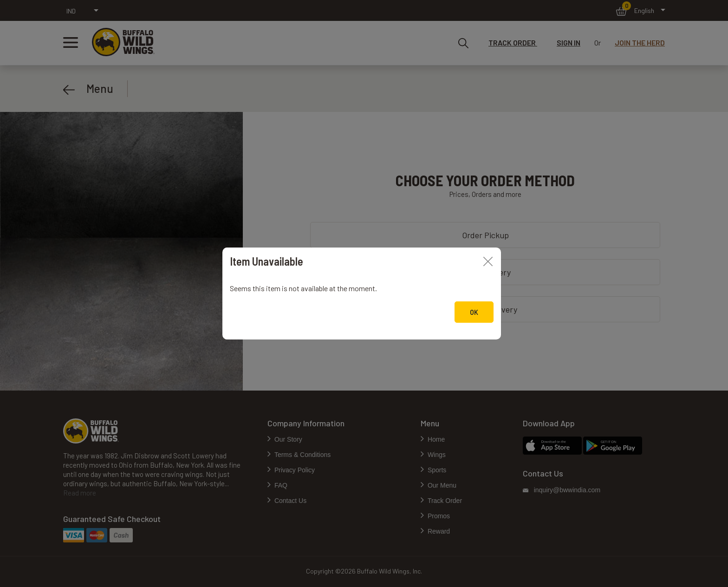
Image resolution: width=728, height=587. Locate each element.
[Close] (488, 261)
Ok (474, 312)
